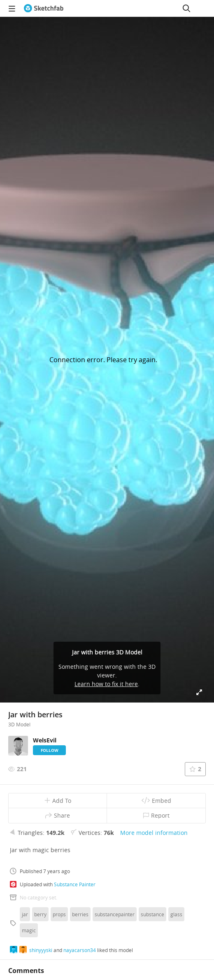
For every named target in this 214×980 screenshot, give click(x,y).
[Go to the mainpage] (44, 8)
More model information (154, 833)
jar (25, 914)
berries (80, 914)
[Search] (186, 8)
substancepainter (115, 914)
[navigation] (12, 8)
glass (176, 914)
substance (152, 914)
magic (29, 930)
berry (40, 914)
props (59, 914)
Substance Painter (75, 884)
